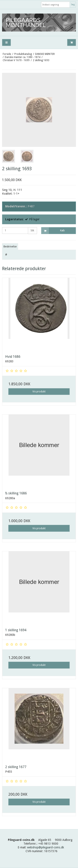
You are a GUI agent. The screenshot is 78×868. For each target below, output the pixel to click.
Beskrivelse (10, 247)
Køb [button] (53, 231)
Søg (73, 4)
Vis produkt (39, 392)
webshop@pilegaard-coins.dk (46, 847)
